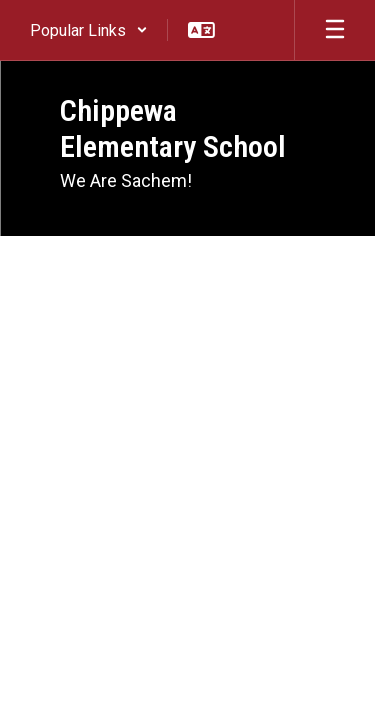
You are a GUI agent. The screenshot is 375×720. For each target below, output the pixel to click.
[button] (89, 30)
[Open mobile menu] (335, 30)
